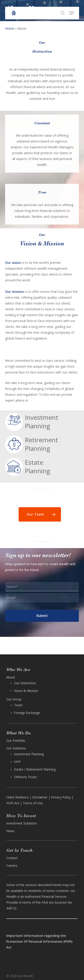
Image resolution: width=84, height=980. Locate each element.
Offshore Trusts (26, 777)
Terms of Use (33, 803)
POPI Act (13, 803)
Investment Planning (29, 754)
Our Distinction (25, 683)
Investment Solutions (22, 823)
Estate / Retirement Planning (35, 769)
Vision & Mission (26, 691)
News (10, 831)
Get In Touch (19, 850)
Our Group (14, 699)
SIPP (17, 762)
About (11, 677)
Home (10, 28)
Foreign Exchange (27, 713)
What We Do (19, 733)
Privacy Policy (61, 797)
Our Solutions (16, 748)
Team (18, 705)
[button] (72, 13)
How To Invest (21, 816)
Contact (12, 858)
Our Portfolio (16, 741)
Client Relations (17, 797)
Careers (12, 866)
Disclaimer (40, 797)
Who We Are (18, 670)
